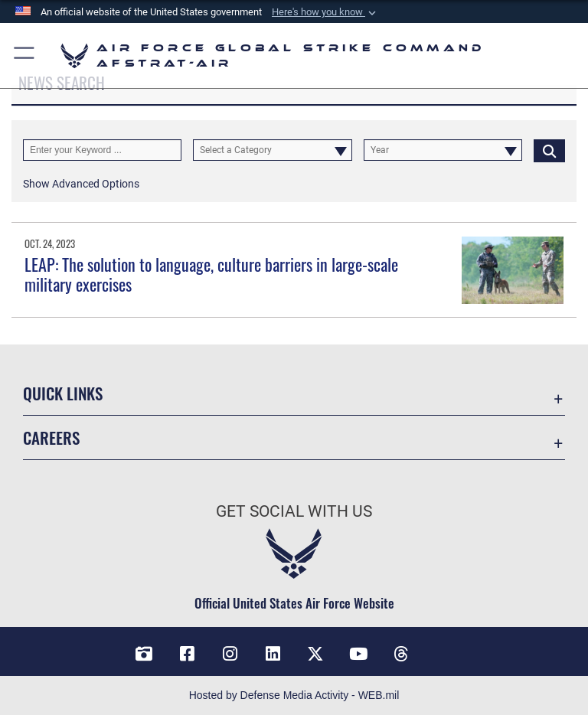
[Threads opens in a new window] (401, 654)
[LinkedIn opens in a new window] (273, 654)
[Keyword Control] (102, 150)
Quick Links (63, 393)
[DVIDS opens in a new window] (144, 654)
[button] (325, 12)
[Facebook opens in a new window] (187, 654)
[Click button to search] (549, 150)
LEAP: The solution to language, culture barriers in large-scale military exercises (211, 274)
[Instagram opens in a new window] (230, 654)
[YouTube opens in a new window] (358, 654)
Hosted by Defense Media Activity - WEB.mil (294, 695)
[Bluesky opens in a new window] (444, 648)
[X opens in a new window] (315, 654)
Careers (51, 437)
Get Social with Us (294, 511)
